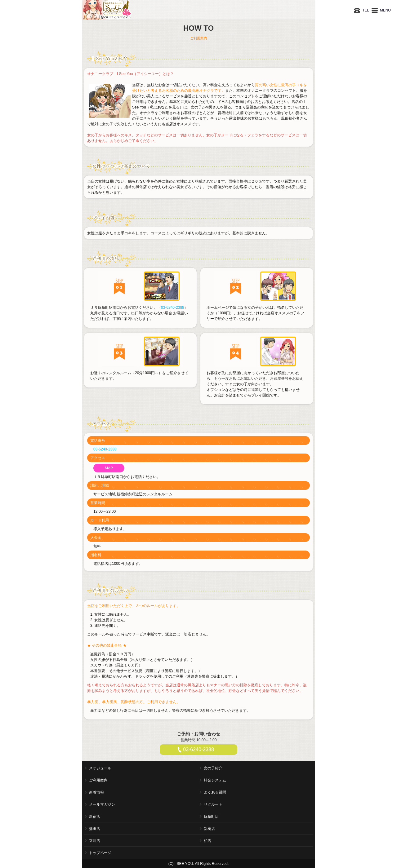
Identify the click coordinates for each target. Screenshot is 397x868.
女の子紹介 (213, 768)
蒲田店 (95, 829)
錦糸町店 (211, 817)
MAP (109, 468)
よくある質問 (215, 792)
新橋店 (209, 829)
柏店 (207, 841)
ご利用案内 (98, 780)
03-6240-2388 (173, 308)
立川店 (95, 841)
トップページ (100, 853)
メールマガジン (102, 804)
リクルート (213, 804)
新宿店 (95, 817)
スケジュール (100, 768)
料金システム (215, 780)
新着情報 (96, 792)
